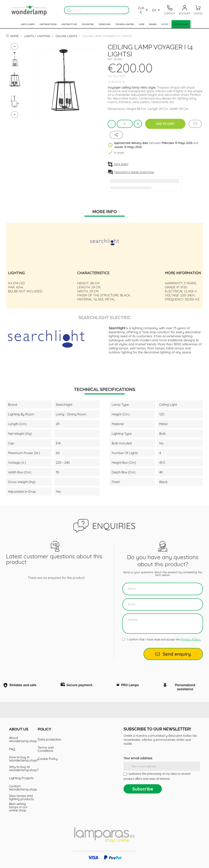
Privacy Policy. (191, 639)
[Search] (97, 10)
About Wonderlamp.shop (22, 740)
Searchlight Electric (105, 317)
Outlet (165, 24)
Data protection (49, 740)
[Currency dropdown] (144, 10)
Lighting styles (69, 24)
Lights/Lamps (28, 24)
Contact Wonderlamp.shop (22, 788)
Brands (153, 24)
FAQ (12, 749)
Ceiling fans (104, 24)
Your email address (138, 758)
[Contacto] (170, 10)
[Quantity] (125, 124)
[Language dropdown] (157, 10)
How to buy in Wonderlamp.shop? (22, 759)
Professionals (181, 24)
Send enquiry (173, 654)
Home (142, 24)
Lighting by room (48, 24)
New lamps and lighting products (21, 798)
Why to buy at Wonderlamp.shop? (22, 769)
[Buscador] (69, 10)
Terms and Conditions (46, 749)
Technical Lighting (125, 24)
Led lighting (88, 24)
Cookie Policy (48, 759)
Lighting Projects (21, 778)
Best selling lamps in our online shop (18, 807)
